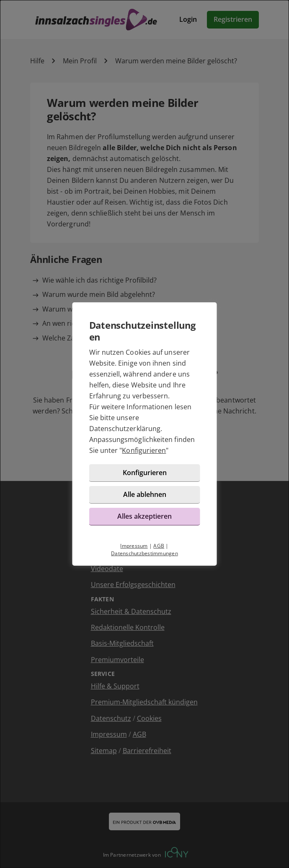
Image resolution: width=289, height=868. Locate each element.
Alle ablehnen (145, 494)
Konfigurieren (144, 450)
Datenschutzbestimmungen (144, 553)
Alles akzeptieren (144, 516)
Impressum (134, 546)
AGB (159, 546)
